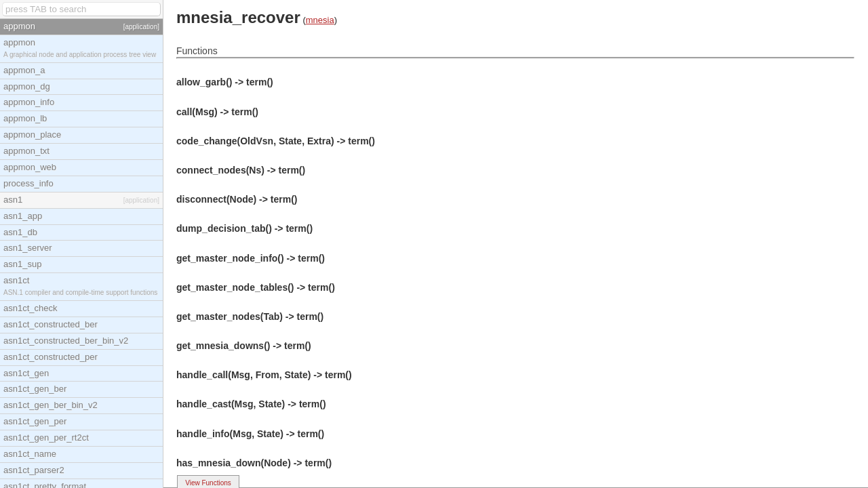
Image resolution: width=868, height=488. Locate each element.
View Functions (208, 483)
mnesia (320, 20)
